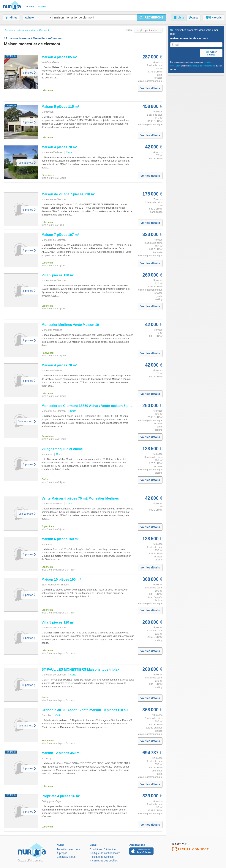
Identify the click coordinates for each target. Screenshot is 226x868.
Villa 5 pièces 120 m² (58, 275)
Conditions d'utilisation (103, 849)
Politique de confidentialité (105, 853)
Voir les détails (150, 88)
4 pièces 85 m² (59, 57)
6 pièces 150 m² (60, 539)
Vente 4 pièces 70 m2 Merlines (80, 498)
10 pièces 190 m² (61, 579)
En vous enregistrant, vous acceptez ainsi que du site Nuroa (196, 66)
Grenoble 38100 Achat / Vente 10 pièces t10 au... (86, 710)
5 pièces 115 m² (60, 107)
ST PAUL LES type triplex (80, 669)
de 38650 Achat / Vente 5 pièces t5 (91, 406)
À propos (62, 853)
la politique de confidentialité (202, 66)
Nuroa (13, 6)
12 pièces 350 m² (61, 753)
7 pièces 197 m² (60, 235)
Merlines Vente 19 (70, 325)
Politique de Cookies (102, 857)
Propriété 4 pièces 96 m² (61, 796)
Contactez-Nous (66, 857)
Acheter (38, 18)
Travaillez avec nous (69, 849)
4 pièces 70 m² (59, 147)
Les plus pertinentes (148, 30)
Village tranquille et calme (62, 449)
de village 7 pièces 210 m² (68, 194)
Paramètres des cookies (104, 861)
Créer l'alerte (211, 53)
